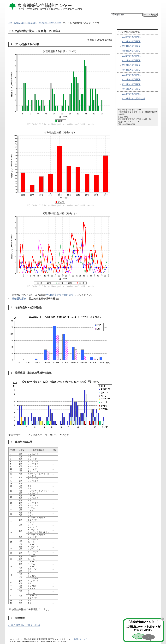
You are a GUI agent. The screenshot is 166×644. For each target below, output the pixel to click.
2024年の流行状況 (131, 46)
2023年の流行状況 (131, 51)
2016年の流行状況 (131, 84)
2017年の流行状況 (131, 79)
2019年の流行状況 (131, 70)
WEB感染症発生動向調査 (60, 295)
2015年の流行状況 (131, 89)
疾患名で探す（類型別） (25, 23)
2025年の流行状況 (131, 41)
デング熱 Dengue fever (50, 23)
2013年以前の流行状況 (133, 99)
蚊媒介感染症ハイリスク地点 (24, 625)
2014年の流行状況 (131, 94)
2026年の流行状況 (131, 37)
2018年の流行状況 (131, 75)
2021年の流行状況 (131, 60)
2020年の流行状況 (131, 65)
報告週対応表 (19, 299)
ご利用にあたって (80, 639)
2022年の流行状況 (131, 56)
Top (10, 23)
